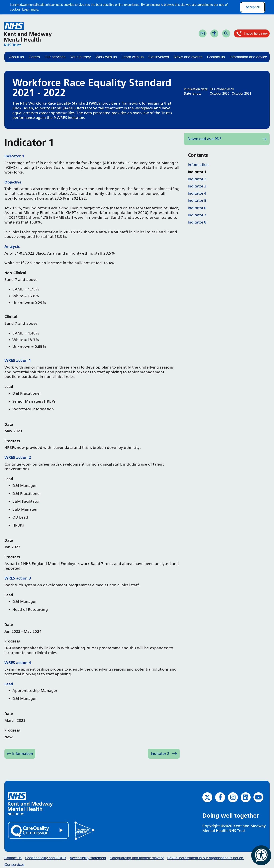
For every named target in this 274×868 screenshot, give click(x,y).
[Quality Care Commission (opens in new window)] (39, 830)
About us (16, 57)
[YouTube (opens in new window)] (258, 797)
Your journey (80, 57)
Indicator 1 (197, 172)
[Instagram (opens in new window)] (233, 797)
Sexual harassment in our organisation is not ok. (206, 858)
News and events (188, 57)
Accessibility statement (88, 858)
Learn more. (31, 9)
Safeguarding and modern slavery (137, 858)
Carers (34, 57)
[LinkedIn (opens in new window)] (246, 797)
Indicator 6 (197, 208)
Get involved (159, 57)
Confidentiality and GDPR (46, 858)
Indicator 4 (197, 193)
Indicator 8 (197, 222)
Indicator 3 (197, 186)
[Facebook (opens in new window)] (220, 797)
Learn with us (133, 57)
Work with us (106, 57)
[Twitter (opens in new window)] (207, 797)
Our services (55, 57)
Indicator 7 (197, 215)
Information (23, 754)
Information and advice (248, 57)
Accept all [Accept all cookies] (253, 7)
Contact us (216, 57)
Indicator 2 (160, 754)
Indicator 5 (197, 201)
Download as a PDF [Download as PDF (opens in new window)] (205, 139)
